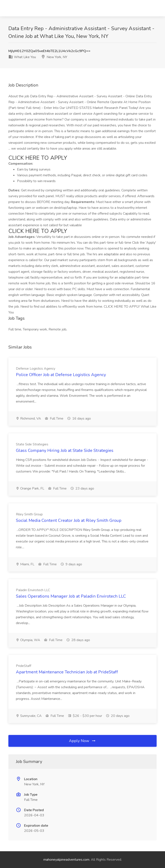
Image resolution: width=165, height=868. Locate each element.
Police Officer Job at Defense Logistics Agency (61, 375)
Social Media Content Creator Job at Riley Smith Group (69, 520)
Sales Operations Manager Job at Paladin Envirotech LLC (71, 596)
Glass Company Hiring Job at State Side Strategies (65, 450)
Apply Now (82, 741)
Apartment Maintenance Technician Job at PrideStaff (67, 672)
